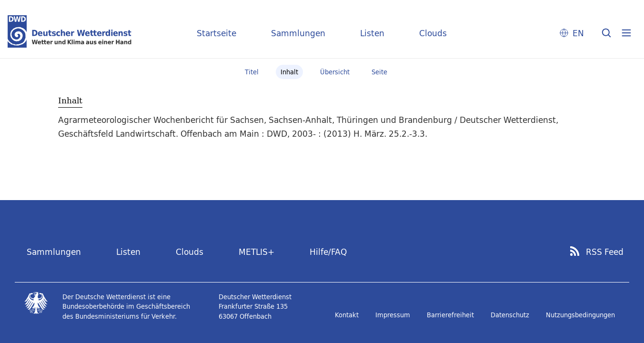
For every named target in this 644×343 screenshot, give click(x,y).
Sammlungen (298, 33)
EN (578, 33)
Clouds (433, 33)
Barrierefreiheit (450, 315)
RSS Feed (605, 252)
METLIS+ (257, 252)
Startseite (216, 33)
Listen (372, 33)
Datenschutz (510, 315)
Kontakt (347, 315)
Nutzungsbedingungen (580, 315)
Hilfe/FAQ (328, 252)
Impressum (393, 315)
